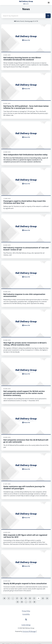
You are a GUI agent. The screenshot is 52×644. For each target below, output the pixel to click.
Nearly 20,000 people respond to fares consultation (25, 583)
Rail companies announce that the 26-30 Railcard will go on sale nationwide (26, 441)
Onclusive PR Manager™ (30, 631)
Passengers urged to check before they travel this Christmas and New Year (25, 202)
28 (21, 598)
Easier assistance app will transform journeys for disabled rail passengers (24, 487)
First (4, 598)
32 (39, 598)
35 (18, 602)
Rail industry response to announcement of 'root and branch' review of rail (26, 249)
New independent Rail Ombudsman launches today (25, 155)
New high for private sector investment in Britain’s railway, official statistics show (25, 344)
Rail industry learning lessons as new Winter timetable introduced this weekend (22, 59)
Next (30, 602)
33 (43, 598)
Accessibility (26, 614)
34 (47, 598)
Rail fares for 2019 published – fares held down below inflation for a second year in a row (26, 107)
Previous (9, 598)
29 (26, 598)
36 (22, 602)
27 (17, 598)
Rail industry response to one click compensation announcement (24, 295)
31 (34, 598)
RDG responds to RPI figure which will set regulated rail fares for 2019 (25, 536)
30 (30, 598)
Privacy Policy (26, 611)
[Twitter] (26, 620)
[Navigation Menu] (49, 3)
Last (34, 602)
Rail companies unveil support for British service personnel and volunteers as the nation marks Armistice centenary (24, 393)
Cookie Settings (26, 625)
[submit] (48, 16)
